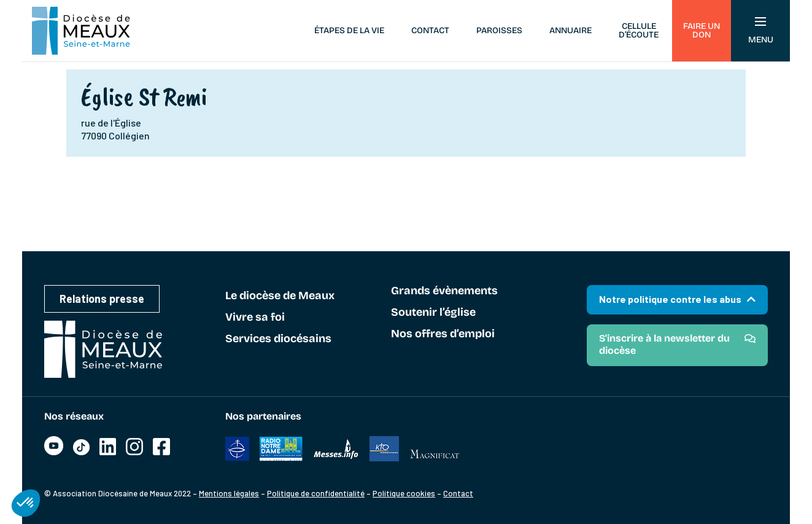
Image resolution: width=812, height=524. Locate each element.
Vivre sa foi (255, 318)
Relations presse (102, 299)
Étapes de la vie (349, 30)
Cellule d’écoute (639, 30)
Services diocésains (278, 339)
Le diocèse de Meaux (280, 296)
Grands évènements (444, 291)
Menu (761, 31)
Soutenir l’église (433, 313)
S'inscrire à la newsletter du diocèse (664, 344)
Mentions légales (229, 493)
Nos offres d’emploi (443, 334)
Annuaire (570, 30)
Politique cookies (404, 493)
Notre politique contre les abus (670, 299)
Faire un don (702, 30)
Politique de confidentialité (316, 493)
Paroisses (499, 30)
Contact (430, 30)
